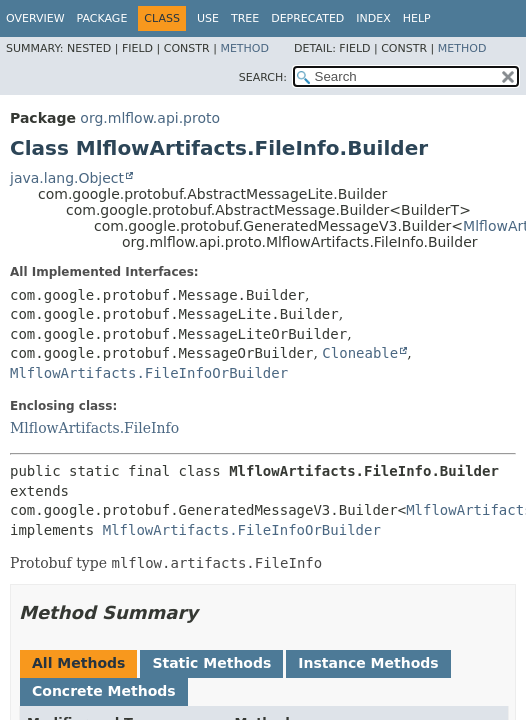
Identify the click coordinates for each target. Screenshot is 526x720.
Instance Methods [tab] (368, 663)
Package (102, 18)
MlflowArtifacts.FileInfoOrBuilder (149, 373)
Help (417, 18)
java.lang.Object (67, 178)
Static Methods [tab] (211, 663)
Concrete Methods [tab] (104, 691)
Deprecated (307, 18)
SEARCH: (263, 77)
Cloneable (360, 353)
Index (373, 18)
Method (244, 48)
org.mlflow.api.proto (150, 118)
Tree (245, 18)
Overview (35, 18)
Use (208, 18)
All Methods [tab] (78, 663)
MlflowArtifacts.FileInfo (94, 428)
